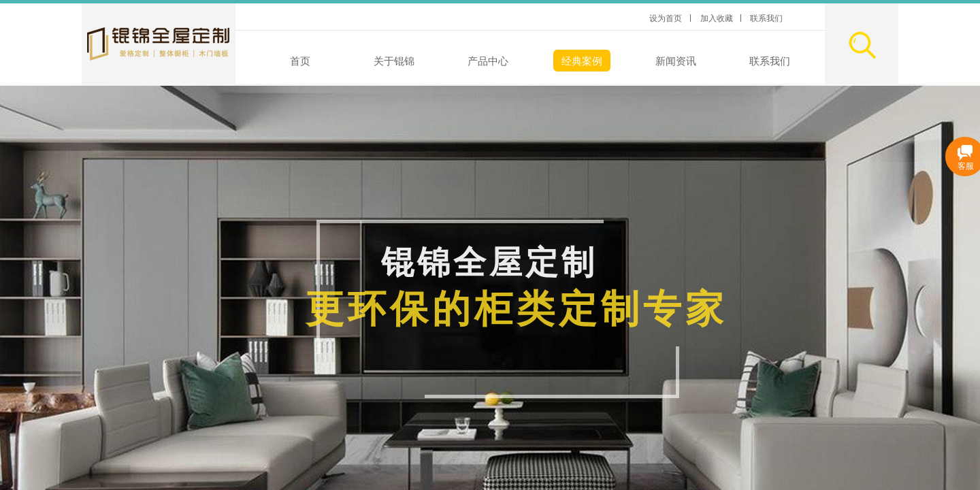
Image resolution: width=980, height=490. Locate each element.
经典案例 (582, 61)
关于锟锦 (394, 61)
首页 (300, 61)
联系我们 (770, 61)
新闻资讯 (676, 61)
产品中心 (488, 61)
